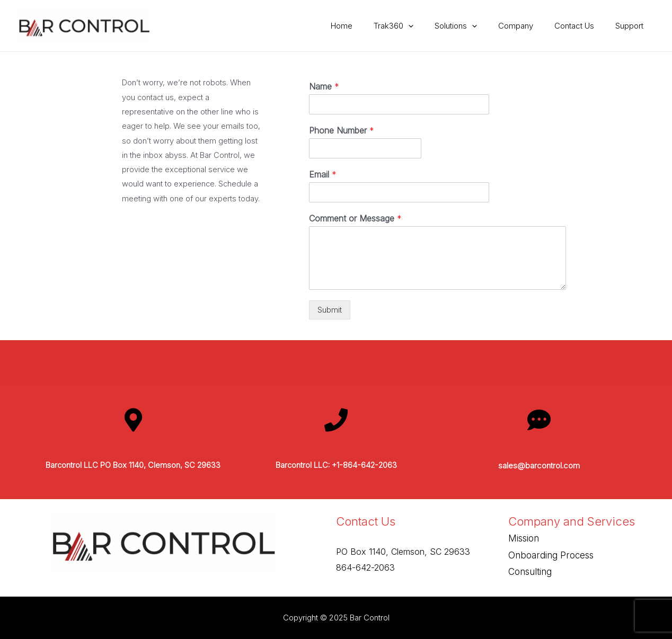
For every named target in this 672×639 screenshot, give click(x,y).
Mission (524, 539)
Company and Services (572, 522)
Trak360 (417, 26)
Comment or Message (355, 218)
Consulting (530, 572)
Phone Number (342, 130)
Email (323, 174)
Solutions (474, 26)
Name (324, 86)
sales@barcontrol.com (539, 466)
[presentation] (432, 26)
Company (529, 26)
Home (371, 26)
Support (632, 26)
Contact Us (582, 26)
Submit (330, 310)
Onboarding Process (551, 555)
